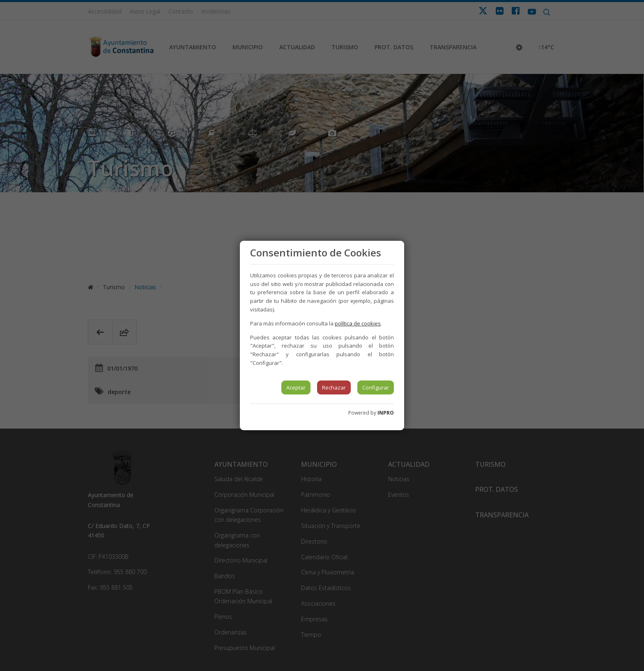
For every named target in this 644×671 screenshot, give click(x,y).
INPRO (386, 413)
